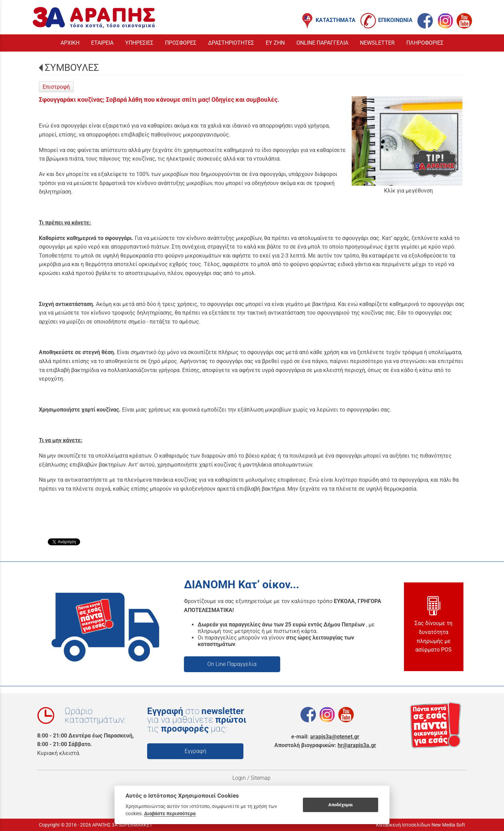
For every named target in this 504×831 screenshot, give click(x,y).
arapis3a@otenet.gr (335, 737)
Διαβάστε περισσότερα (170, 813)
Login (239, 778)
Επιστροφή (56, 87)
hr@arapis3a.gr (357, 745)
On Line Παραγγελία (232, 664)
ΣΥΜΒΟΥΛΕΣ (72, 68)
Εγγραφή (195, 751)
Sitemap (261, 778)
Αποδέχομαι (341, 805)
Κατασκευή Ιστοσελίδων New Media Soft (421, 825)
